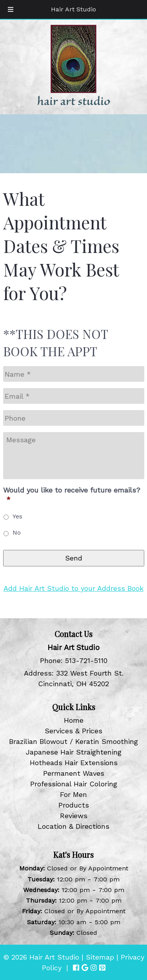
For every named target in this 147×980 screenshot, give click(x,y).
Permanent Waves (74, 773)
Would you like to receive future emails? (72, 495)
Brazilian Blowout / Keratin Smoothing (73, 741)
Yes (17, 516)
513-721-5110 (86, 660)
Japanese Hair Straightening (74, 752)
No (17, 532)
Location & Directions (73, 826)
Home (74, 720)
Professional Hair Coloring (74, 784)
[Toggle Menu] (11, 9)
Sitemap (100, 957)
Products (74, 805)
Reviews (74, 816)
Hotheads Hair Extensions (74, 763)
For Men (73, 794)
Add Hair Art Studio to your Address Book (73, 588)
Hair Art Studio (73, 9)
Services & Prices (73, 731)
